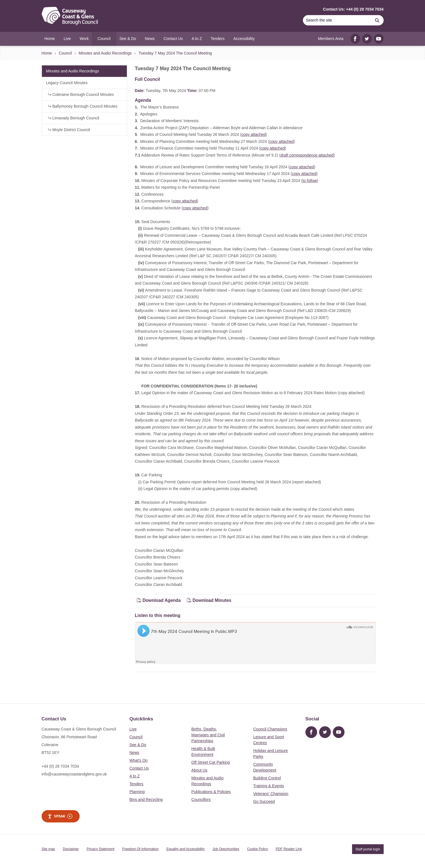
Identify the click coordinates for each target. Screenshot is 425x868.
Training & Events (269, 786)
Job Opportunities (226, 849)
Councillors (201, 800)
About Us (200, 770)
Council (65, 53)
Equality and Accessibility (185, 849)
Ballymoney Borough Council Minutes (83, 106)
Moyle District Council (69, 130)
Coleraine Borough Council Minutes (81, 94)
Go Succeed (264, 801)
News (134, 753)
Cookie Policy (257, 849)
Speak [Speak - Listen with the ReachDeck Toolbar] (60, 816)
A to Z (135, 776)
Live (133, 729)
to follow (310, 181)
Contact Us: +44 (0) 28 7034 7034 (353, 9)
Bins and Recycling (146, 800)
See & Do (138, 745)
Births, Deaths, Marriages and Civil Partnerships (208, 735)
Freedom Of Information (140, 849)
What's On (138, 760)
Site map (48, 849)
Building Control (267, 778)
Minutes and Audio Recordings (105, 53)
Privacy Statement (100, 849)
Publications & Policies (211, 792)
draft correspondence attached (307, 155)
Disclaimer (71, 849)
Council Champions (270, 729)
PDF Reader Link (289, 849)
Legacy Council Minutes (67, 83)
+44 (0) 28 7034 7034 (60, 766)
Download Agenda (160, 600)
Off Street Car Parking (211, 762)
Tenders (136, 784)
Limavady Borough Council (74, 118)
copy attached (254, 134)
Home (47, 53)
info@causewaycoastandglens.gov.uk (74, 774)
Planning (137, 792)
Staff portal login (368, 849)
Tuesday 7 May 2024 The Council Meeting (175, 53)
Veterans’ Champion (271, 794)
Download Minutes (209, 600)
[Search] (337, 20)
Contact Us (139, 768)
